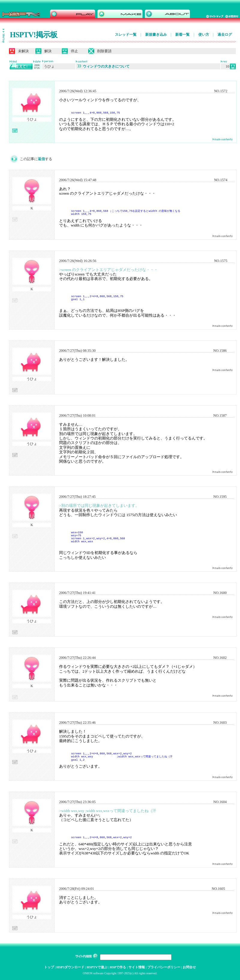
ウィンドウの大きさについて (103, 66)
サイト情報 (137, 967)
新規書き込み (156, 35)
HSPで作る (118, 967)
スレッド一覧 (126, 35)
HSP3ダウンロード (70, 967)
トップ (49, 967)
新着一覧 (182, 35)
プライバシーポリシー (164, 967)
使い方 (204, 35)
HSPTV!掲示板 (34, 35)
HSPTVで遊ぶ (97, 967)
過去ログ (225, 35)
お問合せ (189, 967)
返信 (41, 159)
